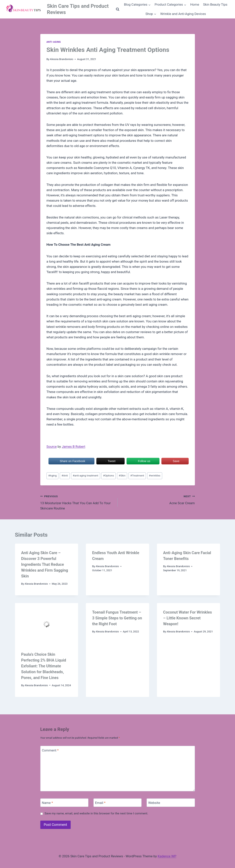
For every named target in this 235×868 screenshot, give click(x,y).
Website (154, 803)
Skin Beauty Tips (215, 4)
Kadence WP (167, 856)
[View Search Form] (118, 9)
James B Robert (73, 447)
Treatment (137, 475)
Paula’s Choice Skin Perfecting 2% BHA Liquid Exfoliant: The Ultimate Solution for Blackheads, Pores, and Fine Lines (44, 666)
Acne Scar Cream (158, 499)
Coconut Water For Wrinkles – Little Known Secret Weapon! (188, 618)
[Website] (171, 803)
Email (100, 803)
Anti (65, 475)
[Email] (118, 803)
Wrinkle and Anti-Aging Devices (183, 14)
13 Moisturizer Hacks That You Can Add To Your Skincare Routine (77, 502)
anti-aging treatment (86, 475)
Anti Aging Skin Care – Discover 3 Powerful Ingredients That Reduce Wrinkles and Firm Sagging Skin (45, 564)
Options (109, 475)
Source (52, 447)
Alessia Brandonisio (62, 59)
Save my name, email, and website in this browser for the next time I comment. (96, 813)
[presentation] (47, 624)
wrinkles (155, 475)
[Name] (64, 803)
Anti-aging (54, 42)
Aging (52, 475)
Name (47, 803)
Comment (50, 750)
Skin (122, 475)
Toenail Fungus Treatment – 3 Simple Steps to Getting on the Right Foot (117, 618)
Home (195, 4)
